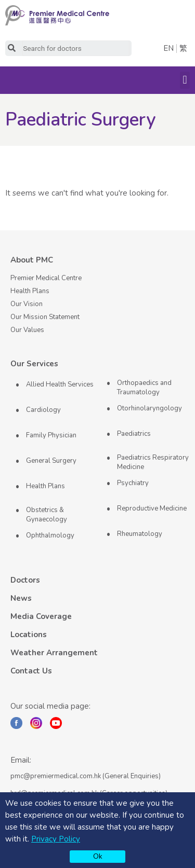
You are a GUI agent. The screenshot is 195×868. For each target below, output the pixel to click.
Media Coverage (41, 616)
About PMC (32, 260)
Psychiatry (133, 483)
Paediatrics (134, 434)
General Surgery (51, 461)
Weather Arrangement (54, 653)
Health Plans (30, 291)
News (21, 598)
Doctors (25, 580)
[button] (185, 80)
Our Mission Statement (45, 317)
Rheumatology (140, 534)
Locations (29, 635)
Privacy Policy (56, 839)
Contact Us (31, 671)
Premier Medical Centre (46, 278)
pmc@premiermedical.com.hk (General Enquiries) (86, 776)
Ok (98, 856)
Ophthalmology (50, 535)
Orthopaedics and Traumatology (144, 388)
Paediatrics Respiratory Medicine (153, 462)
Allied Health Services (60, 384)
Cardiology (43, 410)
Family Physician (51, 435)
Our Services (34, 364)
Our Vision (27, 304)
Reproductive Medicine (152, 508)
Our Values (27, 330)
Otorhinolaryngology (149, 408)
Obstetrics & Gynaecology (47, 515)
